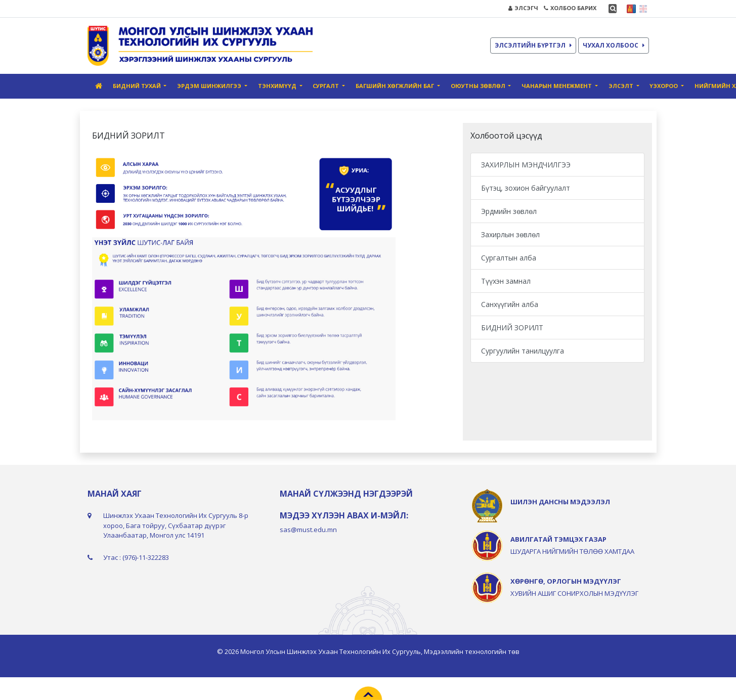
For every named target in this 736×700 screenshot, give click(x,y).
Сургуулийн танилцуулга (523, 351)
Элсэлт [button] (622, 86)
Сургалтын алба (509, 258)
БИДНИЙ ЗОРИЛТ (512, 327)
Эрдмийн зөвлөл (509, 211)
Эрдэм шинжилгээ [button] (210, 86)
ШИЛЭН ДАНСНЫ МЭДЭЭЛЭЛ (560, 502)
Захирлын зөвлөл (510, 234)
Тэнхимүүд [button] (278, 86)
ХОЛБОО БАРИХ (570, 8)
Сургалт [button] (327, 86)
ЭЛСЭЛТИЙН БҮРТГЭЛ (533, 45)
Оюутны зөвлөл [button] (479, 86)
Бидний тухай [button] (138, 86)
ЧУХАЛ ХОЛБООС (614, 45)
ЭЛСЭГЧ (523, 8)
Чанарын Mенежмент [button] (557, 86)
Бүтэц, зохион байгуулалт (526, 188)
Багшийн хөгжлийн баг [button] (396, 86)
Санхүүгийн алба (510, 304)
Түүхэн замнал (506, 281)
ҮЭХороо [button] (664, 86)
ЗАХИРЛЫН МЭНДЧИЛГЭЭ (526, 165)
